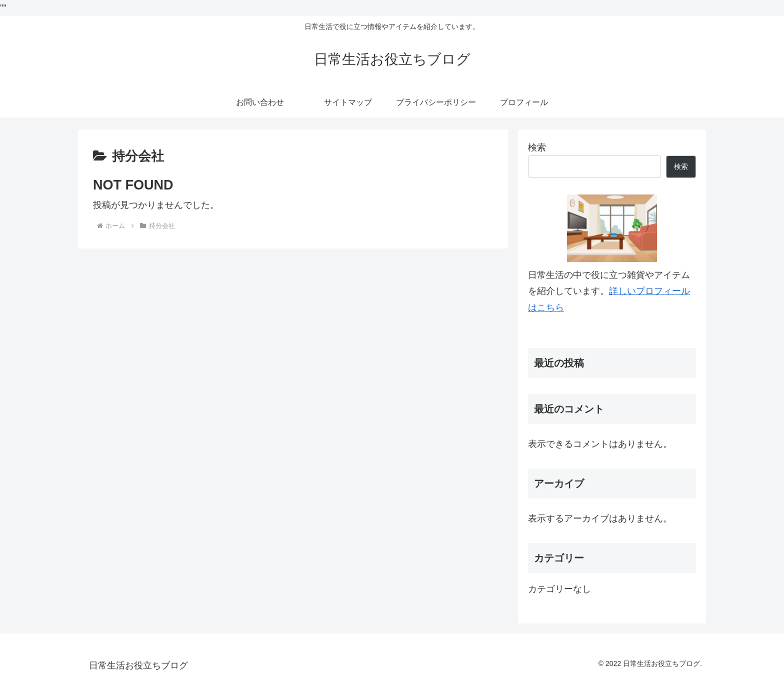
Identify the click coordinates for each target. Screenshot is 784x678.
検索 (537, 147)
